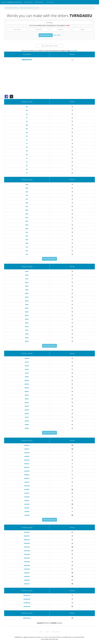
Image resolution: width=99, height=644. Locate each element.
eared (27, 410)
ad (27, 107)
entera (27, 482)
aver (27, 279)
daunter (27, 536)
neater (27, 500)
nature (27, 493)
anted (27, 358)
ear (27, 232)
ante (27, 271)
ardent (27, 456)
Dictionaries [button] (28, 2)
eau (27, 239)
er (27, 140)
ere (27, 251)
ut (27, 173)
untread (27, 565)
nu (27, 154)
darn (27, 286)
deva (27, 326)
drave (27, 402)
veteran (27, 584)
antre (27, 362)
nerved (27, 504)
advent (27, 445)
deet (27, 312)
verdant (27, 580)
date (27, 293)
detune (27, 467)
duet (27, 337)
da (27, 125)
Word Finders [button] (39, 2)
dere (27, 323)
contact (47, 632)
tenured (27, 558)
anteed (27, 453)
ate (27, 203)
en (27, 136)
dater (27, 377)
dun (27, 228)
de (27, 129)
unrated (27, 562)
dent (27, 319)
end (27, 243)
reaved (27, 515)
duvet (27, 406)
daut (27, 297)
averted (27, 532)
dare (27, 282)
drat (27, 330)
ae (27, 110)
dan (27, 210)
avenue (27, 460)
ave (27, 206)
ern (27, 254)
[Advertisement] (49, 80)
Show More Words (49, 259)
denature (27, 595)
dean (27, 301)
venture (27, 576)
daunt (27, 380)
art (27, 199)
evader (27, 489)
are (27, 195)
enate (27, 424)
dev (27, 221)
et (27, 143)
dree (27, 334)
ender (27, 428)
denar (27, 391)
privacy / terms (56, 632)
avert (27, 373)
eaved (27, 421)
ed (27, 132)
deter (27, 399)
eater (27, 417)
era (27, 247)
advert (27, 449)
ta (27, 162)
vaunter (27, 573)
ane (27, 188)
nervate (27, 547)
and (27, 184)
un (27, 169)
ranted (27, 511)
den (27, 217)
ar (27, 118)
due (27, 225)
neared (27, 497)
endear (27, 475)
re (27, 158)
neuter (27, 508)
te (27, 165)
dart (27, 290)
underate (27, 599)
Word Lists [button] (50, 2)
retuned (27, 554)
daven (27, 384)
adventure (27, 60)
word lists (74, 50)
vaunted (27, 569)
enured (27, 486)
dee (27, 214)
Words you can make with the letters (29, 8)
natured (27, 543)
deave (27, 388)
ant (27, 192)
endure (27, 478)
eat (27, 236)
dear (27, 304)
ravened (27, 551)
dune (27, 341)
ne (27, 151)
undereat (27, 603)
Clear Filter (57, 35)
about (41, 632)
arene (27, 366)
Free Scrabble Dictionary (12, 2)
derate (27, 464)
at (27, 121)
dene (27, 315)
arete (27, 369)
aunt (27, 275)
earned (27, 471)
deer (27, 308)
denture (27, 540)
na (27, 147)
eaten (27, 413)
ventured (27, 606)
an (27, 114)
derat (27, 395)
